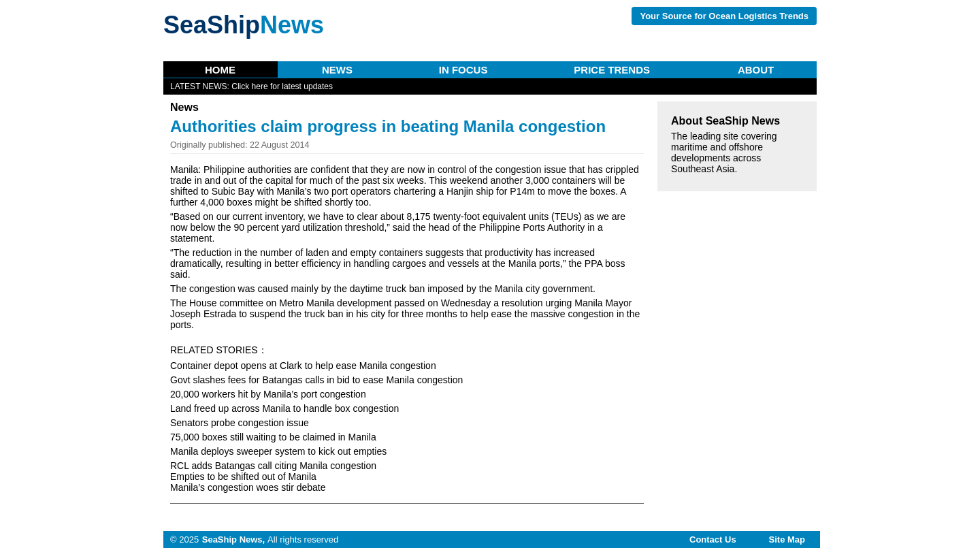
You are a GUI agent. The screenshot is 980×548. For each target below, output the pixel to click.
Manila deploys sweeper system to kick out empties (278, 451)
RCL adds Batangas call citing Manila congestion (273, 466)
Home (220, 70)
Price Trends (612, 70)
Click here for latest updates (282, 86)
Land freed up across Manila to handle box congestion (284, 408)
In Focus (463, 70)
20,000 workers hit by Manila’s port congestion (268, 394)
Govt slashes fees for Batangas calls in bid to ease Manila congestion (316, 380)
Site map (787, 539)
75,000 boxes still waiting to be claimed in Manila (273, 437)
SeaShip (244, 25)
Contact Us (713, 539)
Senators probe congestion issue (240, 423)
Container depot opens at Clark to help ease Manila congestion (303, 366)
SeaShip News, (233, 539)
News (337, 70)
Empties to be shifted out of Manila (243, 477)
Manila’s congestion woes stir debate (248, 487)
